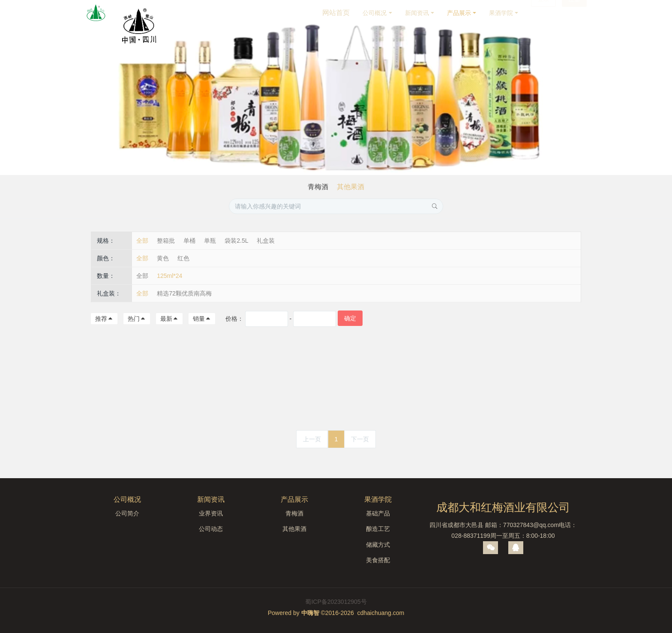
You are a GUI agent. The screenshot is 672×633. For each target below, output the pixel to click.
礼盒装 (266, 241)
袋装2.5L (236, 241)
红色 (183, 258)
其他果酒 (351, 187)
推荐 (104, 319)
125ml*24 (169, 276)
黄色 (163, 258)
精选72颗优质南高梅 (184, 293)
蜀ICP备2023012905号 (336, 602)
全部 (142, 241)
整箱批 (166, 241)
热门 (137, 319)
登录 (543, 13)
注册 (574, 13)
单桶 (189, 241)
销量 (202, 319)
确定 (350, 318)
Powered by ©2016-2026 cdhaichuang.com (336, 613)
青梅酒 (318, 187)
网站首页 (336, 13)
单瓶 (210, 241)
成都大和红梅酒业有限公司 (503, 507)
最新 (169, 319)
